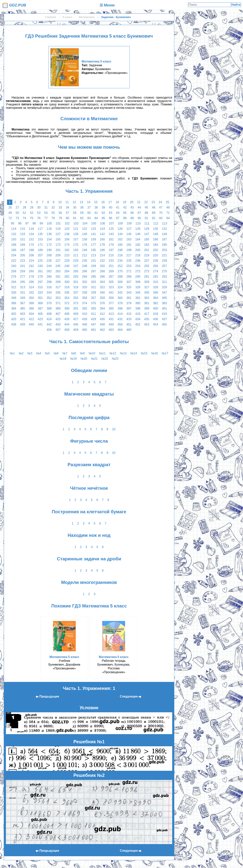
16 (103, 202)
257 (164, 266)
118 (49, 229)
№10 (92, 353)
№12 (113, 353)
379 (129, 303)
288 (120, 277)
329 (164, 287)
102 (67, 223)
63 (110, 213)
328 (156, 287)
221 (164, 255)
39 (103, 207)
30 (39, 207)
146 (138, 234)
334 (49, 293)
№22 (105, 359)
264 (67, 271)
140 (85, 234)
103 (76, 223)
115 (22, 229)
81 (75, 218)
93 (161, 218)
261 (40, 271)
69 (154, 213)
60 (89, 213)
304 (102, 282)
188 (31, 250)
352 (49, 298)
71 (168, 213)
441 (40, 324)
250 (102, 266)
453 (147, 324)
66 (132, 213)
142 (102, 234)
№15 (144, 353)
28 (24, 207)
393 (93, 308)
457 (58, 330)
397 (129, 308)
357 (93, 298)
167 (164, 239)
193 (76, 250)
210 (67, 255)
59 (82, 213)
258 (14, 271)
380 (138, 303)
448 (102, 324)
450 (120, 324)
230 (85, 261)
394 (102, 308)
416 (138, 314)
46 (154, 207)
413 (111, 314)
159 (93, 239)
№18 (63, 359)
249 (93, 266)
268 (102, 271)
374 (85, 303)
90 (139, 218)
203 (164, 250)
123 (93, 229)
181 (129, 245)
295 (22, 282)
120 (67, 229)
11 (67, 202)
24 (160, 202)
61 (96, 213)
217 (129, 255)
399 (147, 308)
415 (129, 314)
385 (22, 308)
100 (49, 223)
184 (156, 245)
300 (67, 282)
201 (147, 250)
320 (85, 287)
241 (22, 266)
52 (32, 213)
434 (138, 319)
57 (68, 213)
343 (129, 293)
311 (164, 282)
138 (67, 234)
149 (164, 234)
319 (76, 287)
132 (14, 234)
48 (168, 207)
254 (138, 266)
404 (31, 314)
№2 (21, 353)
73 (17, 218)
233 (111, 261)
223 (22, 261)
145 (129, 234)
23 (153, 202)
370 (49, 303)
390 (67, 308)
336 (67, 293)
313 (22, 287)
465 (129, 330)
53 (39, 213)
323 (111, 287)
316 (49, 287)
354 (67, 298)
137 (58, 234)
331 (22, 293)
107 (111, 223)
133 (22, 234)
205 (22, 255)
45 (146, 207)
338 (85, 293)
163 (129, 239)
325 (129, 287)
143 (111, 234)
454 (156, 324)
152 (31, 239)
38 (96, 207)
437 (164, 319)
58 (75, 213)
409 (76, 314)
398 (138, 308)
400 (156, 308)
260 (31, 271)
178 (102, 245)
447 (93, 324)
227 (58, 261)
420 (14, 319)
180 (120, 245)
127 (129, 229)
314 (31, 287)
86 (110, 218)
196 (102, 250)
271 (129, 271)
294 (14, 282)
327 (147, 287)
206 (31, 255)
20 (132, 202)
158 (85, 239)
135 (40, 234)
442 (49, 324)
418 (156, 314)
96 (20, 223)
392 (85, 308)
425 (58, 319)
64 (118, 213)
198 (120, 250)
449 (111, 324)
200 (138, 250)
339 (93, 293)
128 (138, 229)
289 (129, 277)
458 (67, 330)
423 (40, 319)
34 (68, 207)
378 (120, 303)
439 (22, 324)
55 (53, 213)
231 (93, 261)
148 (156, 234)
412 (102, 314)
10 (60, 202)
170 (31, 245)
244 (49, 266)
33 (60, 207)
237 (147, 261)
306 (120, 282)
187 (22, 250)
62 (103, 213)
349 (22, 298)
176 (85, 245)
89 (132, 218)
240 (14, 266)
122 (85, 229)
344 (138, 293)
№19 (73, 359)
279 (40, 277)
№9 (82, 353)
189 (40, 250)
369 (40, 303)
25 (168, 202)
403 (22, 314)
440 (31, 324)
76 (39, 218)
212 (85, 255)
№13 (123, 353)
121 (76, 229)
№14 (134, 353)
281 (58, 277)
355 (76, 298)
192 (67, 250)
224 (31, 261)
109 (129, 223)
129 (147, 229)
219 (147, 255)
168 (14, 245)
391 (76, 308)
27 (17, 207)
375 (93, 303)
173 (58, 245)
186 (14, 250)
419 (164, 314)
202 (156, 250)
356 (85, 298)
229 (76, 261)
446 (85, 324)
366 (14, 303)
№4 (39, 353)
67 (139, 213)
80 (68, 218)
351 (40, 298)
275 (164, 271)
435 (147, 319)
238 (156, 261)
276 (14, 277)
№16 (154, 353)
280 (49, 277)
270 (120, 271)
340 (102, 293)
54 (46, 213)
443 (58, 324)
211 (76, 255)
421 (22, 319)
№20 (84, 359)
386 (31, 308)
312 (14, 287)
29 (32, 207)
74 (24, 218)
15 (96, 202)
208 (49, 255)
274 (156, 271)
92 (154, 218)
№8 (73, 353)
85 (103, 218)
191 (58, 250)
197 (111, 250)
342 (120, 293)
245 (58, 266)
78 (53, 218)
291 (147, 277)
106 (103, 223)
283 (76, 277)
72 (10, 218)
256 (156, 266)
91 (146, 218)
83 (89, 218)
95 (13, 223)
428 (85, 319)
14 (89, 202)
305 (111, 282)
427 (76, 319)
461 (93, 330)
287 (111, 277)
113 (165, 223)
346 (156, 293)
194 (85, 250)
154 (49, 239)
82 (82, 218)
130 (156, 229)
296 (31, 282)
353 (58, 298)
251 (111, 266)
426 (67, 319)
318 (67, 287)
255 (147, 266)
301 (76, 282)
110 (138, 223)
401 (164, 308)
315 (40, 287)
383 (164, 303)
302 (85, 282)
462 (102, 330)
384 (14, 308)
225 (40, 261)
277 (22, 277)
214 (102, 255)
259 (22, 271)
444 (67, 324)
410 (85, 314)
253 (129, 266)
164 (138, 239)
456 (49, 330)
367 (22, 303)
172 (49, 245)
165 (147, 239)
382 (156, 303)
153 (40, 239)
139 (76, 234)
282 (67, 277)
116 (31, 229)
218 (138, 255)
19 (125, 202)
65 (125, 213)
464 (120, 330)
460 (85, 330)
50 (17, 213)
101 (58, 223)
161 (111, 239)
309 (147, 282)
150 (14, 239)
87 (118, 218)
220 (156, 255)
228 (67, 261)
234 (120, 261)
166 (156, 239)
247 (76, 266)
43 (132, 207)
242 (31, 266)
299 (58, 282)
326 (138, 287)
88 (125, 218)
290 (138, 277)
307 (129, 282)
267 (93, 271)
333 (40, 293)
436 (156, 319)
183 (147, 245)
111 (147, 223)
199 (129, 250)
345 (147, 293)
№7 (65, 353)
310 (156, 282)
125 (111, 229)
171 (40, 245)
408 (67, 314)
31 (46, 207)
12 (74, 202)
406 (49, 314)
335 (58, 293)
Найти (236, 5)
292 (156, 277)
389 (58, 308)
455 (164, 324)
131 (164, 229)
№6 (56, 353)
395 (111, 308)
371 (58, 303)
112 (156, 223)
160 (102, 239)
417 (147, 314)
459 (76, 330)
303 (93, 282)
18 (117, 202)
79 (60, 218)
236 (138, 261)
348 (14, 298)
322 (102, 287)
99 (41, 223)
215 (111, 255)
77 (46, 218)
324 (120, 287)
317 (58, 287)
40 (110, 207)
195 (93, 250)
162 (120, 239)
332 (31, 293)
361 (129, 298)
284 (85, 277)
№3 (30, 353)
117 (40, 229)
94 (168, 218)
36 (82, 207)
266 (85, 271)
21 (139, 202)
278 (31, 277)
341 (111, 293)
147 (147, 234)
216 (120, 255)
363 (147, 298)
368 (31, 303)
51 (24, 213)
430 (102, 319)
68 (146, 213)
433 (129, 319)
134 (31, 234)
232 (102, 261)
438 (14, 324)
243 (40, 266)
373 (76, 303)
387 (40, 308)
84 (96, 218)
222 (14, 261)
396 (120, 308)
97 (27, 223)
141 (93, 234)
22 (146, 202)
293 (164, 277)
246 (67, 266)
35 (75, 207)
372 (67, 303)
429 (93, 319)
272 (138, 271)
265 (76, 271)
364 (156, 298)
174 (67, 245)
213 (93, 255)
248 (85, 266)
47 (161, 207)
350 (31, 298)
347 (164, 293)
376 (102, 303)
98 (34, 223)
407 (58, 314)
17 (110, 202)
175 (76, 245)
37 (89, 207)
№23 (115, 359)
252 (120, 266)
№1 (12, 353)
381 (147, 303)
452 (138, 324)
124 (102, 229)
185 (164, 245)
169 (22, 245)
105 (94, 223)
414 (120, 314)
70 (161, 213)
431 (111, 319)
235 (129, 261)
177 (93, 245)
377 (111, 303)
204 (14, 255)
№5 (47, 353)
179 (111, 245)
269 (111, 271)
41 (118, 207)
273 (147, 271)
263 (58, 271)
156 (67, 239)
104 (85, 223)
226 (49, 261)
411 (93, 314)
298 (49, 282)
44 (139, 207)
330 (14, 293)
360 (120, 298)
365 (164, 298)
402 (14, 314)
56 (60, 213)
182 (138, 245)
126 (120, 229)
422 (31, 319)
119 (58, 229)
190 (49, 250)
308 (138, 282)
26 (10, 207)
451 (129, 324)
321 (93, 287)
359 (111, 298)
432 (120, 319)
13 (81, 202)
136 (49, 234)
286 (102, 277)
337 (76, 293)
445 (76, 324)
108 (120, 223)
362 (138, 298)
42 (125, 207)
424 (49, 319)
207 (40, 255)
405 (40, 314)
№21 (94, 359)
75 (32, 218)
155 (58, 239)
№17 (165, 353)
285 (93, 277)
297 (40, 282)
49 (10, 213)
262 (49, 271)
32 (53, 207)
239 (164, 261)
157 (76, 239)
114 (14, 229)
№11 (102, 353)
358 (102, 298)
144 (120, 234)
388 (49, 308)
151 (22, 239)
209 (58, 255)
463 (111, 330)
